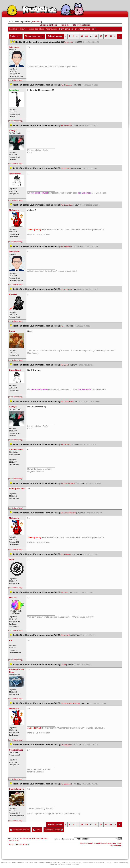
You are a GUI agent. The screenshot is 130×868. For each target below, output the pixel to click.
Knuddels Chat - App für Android (30, 862)
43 (101, 36)
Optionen (16, 36)
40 (87, 36)
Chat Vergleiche (56, 864)
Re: (63, 326)
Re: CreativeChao (68, 483)
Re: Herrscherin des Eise (71, 703)
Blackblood (24, 838)
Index (37, 830)
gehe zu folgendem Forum (64, 839)
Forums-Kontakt (87, 843)
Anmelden (36, 21)
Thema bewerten (34, 36)
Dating (108, 862)
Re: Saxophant (66, 125)
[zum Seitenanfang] (16, 80)
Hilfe (74, 25)
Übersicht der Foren (49, 25)
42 (96, 36)
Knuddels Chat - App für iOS (56, 862)
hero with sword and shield (38, 838)
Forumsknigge (84, 25)
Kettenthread (52, 29)
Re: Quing (65, 365)
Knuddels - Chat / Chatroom (105, 843)
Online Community (120, 862)
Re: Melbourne (66, 246)
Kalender (65, 25)
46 (111, 36)
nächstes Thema (54, 830)
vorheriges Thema (20, 830)
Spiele (102, 862)
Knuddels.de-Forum (17, 29)
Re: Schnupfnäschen (69, 513)
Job (77, 864)
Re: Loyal (64, 592)
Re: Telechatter (66, 85)
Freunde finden (75, 862)
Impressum (69, 864)
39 (82, 36)
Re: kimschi (65, 635)
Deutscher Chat (9, 862)
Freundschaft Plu (90, 862)
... (77, 36)
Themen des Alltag (36, 29)
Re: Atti (64, 665)
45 (106, 36)
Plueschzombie (14, 840)
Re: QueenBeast (67, 205)
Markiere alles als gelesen (19, 844)
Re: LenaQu (68, 42)
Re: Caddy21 (66, 168)
